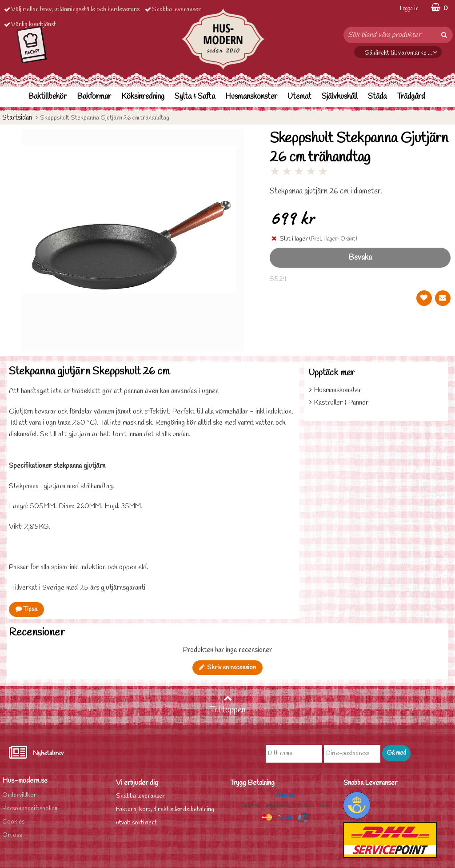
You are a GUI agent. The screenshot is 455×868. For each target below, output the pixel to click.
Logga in (409, 9)
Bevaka (360, 258)
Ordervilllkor (19, 795)
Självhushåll (340, 97)
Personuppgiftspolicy (30, 809)
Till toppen (227, 705)
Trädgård (411, 97)
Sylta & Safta (195, 97)
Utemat (299, 97)
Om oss (12, 835)
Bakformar (94, 97)
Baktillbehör (47, 97)
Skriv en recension (227, 668)
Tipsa (26, 609)
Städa (377, 97)
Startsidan (17, 118)
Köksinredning (143, 97)
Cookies (13, 822)
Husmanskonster (251, 97)
